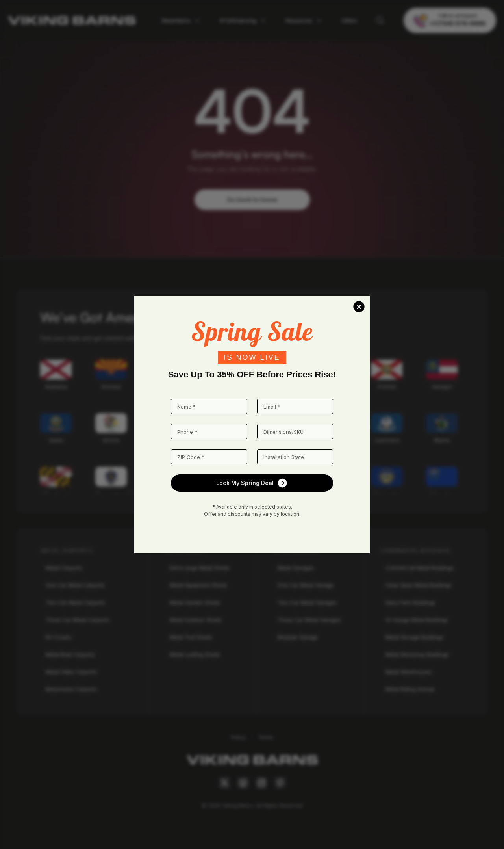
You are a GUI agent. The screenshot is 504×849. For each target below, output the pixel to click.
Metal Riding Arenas (410, 689)
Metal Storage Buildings (414, 637)
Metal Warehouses (409, 672)
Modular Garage (298, 637)
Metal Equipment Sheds (198, 585)
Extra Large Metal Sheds (200, 568)
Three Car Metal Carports (78, 620)
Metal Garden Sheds (195, 602)
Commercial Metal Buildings (420, 568)
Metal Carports (64, 568)
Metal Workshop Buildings (417, 654)
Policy (238, 737)
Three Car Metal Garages (309, 620)
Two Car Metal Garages (307, 602)
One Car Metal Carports (75, 585)
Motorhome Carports (71, 689)
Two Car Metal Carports (75, 602)
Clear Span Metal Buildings (419, 585)
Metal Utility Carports (71, 672)
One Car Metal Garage (306, 585)
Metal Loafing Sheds (195, 654)
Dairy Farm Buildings (410, 602)
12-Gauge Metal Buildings (417, 620)
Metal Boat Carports (70, 654)
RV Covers (59, 637)
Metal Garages (296, 568)
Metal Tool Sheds (191, 637)
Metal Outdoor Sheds (196, 620)
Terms (266, 737)
